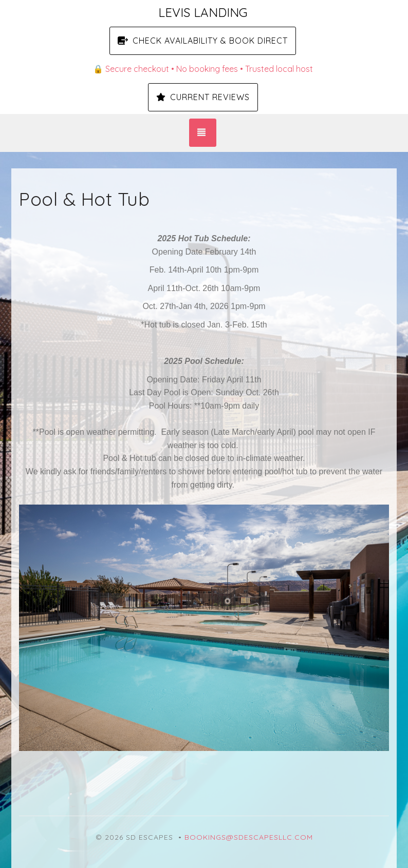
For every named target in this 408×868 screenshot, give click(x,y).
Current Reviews (203, 97)
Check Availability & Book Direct (203, 41)
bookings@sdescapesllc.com (249, 837)
